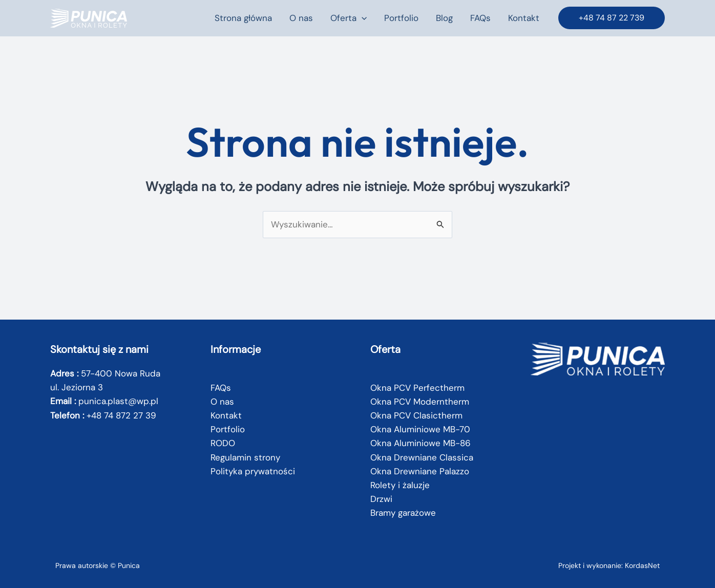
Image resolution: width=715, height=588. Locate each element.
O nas (301, 18)
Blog (444, 18)
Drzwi (381, 499)
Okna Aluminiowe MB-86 (420, 443)
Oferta (349, 18)
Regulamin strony (245, 457)
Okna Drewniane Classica (422, 457)
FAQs (480, 18)
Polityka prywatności (253, 471)
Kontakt (524, 18)
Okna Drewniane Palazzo (420, 471)
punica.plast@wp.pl (118, 401)
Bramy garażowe (403, 513)
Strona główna (243, 18)
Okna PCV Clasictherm (416, 415)
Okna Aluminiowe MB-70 (420, 429)
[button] (362, 18)
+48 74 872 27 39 (121, 415)
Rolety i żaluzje (400, 485)
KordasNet (642, 565)
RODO (223, 443)
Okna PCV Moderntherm (420, 402)
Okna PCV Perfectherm (417, 388)
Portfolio (401, 18)
